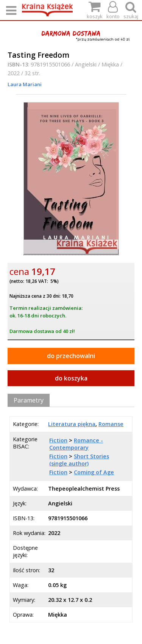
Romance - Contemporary (76, 444)
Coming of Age (94, 472)
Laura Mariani (25, 84)
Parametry (29, 400)
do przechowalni (71, 356)
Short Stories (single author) (79, 460)
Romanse (111, 424)
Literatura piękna (72, 424)
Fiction (58, 440)
